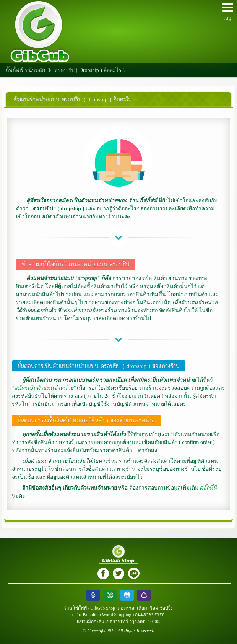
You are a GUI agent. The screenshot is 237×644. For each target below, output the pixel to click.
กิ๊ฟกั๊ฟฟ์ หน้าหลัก (25, 70)
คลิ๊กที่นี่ (208, 488)
